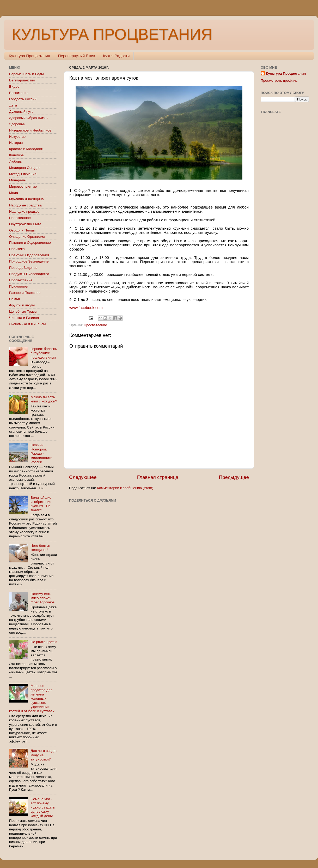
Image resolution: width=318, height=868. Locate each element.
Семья (14, 299)
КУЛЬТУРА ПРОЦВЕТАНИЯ (112, 34)
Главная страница (158, 477)
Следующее (83, 477)
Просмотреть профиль (279, 81)
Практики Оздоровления (29, 255)
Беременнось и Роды (26, 74)
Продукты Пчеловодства (29, 274)
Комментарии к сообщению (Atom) (125, 488)
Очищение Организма (27, 237)
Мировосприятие (23, 186)
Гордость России (23, 99)
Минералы (18, 180)
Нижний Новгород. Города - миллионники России (41, 454)
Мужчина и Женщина (26, 199)
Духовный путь (21, 112)
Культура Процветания (29, 56)
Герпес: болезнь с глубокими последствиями (44, 353)
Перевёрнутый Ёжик (77, 56)
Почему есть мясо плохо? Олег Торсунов (42, 598)
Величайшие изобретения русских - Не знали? (41, 504)
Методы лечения (23, 174)
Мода (14, 193)
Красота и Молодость (27, 149)
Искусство (17, 137)
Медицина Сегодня (25, 168)
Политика (17, 249)
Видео (14, 87)
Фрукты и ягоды (22, 305)
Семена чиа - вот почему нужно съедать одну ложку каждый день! (43, 807)
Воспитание (19, 93)
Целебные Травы (23, 311)
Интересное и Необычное (30, 130)
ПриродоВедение (23, 268)
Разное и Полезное (25, 293)
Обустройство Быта (25, 224)
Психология (19, 286)
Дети (13, 105)
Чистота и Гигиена (24, 318)
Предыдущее (234, 477)
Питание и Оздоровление (30, 243)
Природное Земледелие (29, 261)
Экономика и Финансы (27, 324)
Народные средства (25, 205)
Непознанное (20, 218)
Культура (16, 155)
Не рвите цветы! (44, 642)
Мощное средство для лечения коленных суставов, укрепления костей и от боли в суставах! (32, 698)
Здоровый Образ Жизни (29, 118)
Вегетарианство (22, 80)
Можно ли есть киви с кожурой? (44, 399)
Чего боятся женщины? (40, 548)
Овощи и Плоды (22, 230)
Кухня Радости (116, 56)
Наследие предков (24, 212)
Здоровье (17, 124)
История (16, 143)
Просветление (95, 325)
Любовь (15, 161)
